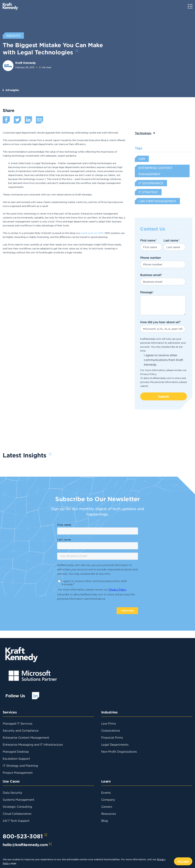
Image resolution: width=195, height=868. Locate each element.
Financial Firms (112, 737)
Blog (105, 820)
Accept (183, 861)
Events (106, 792)
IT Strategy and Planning (20, 765)
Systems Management (18, 799)
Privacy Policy (148, 374)
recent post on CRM (92, 233)
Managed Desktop (16, 751)
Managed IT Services (18, 723)
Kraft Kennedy (26, 63)
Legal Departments (115, 744)
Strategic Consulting (17, 806)
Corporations (111, 730)
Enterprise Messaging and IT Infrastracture (33, 744)
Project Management (18, 772)
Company (108, 799)
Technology (143, 133)
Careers (107, 806)
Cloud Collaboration (17, 813)
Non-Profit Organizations (119, 751)
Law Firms (109, 723)
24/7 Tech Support (16, 820)
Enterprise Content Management (26, 737)
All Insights (12, 90)
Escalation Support (16, 758)
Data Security (12, 792)
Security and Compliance (21, 730)
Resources (109, 813)
